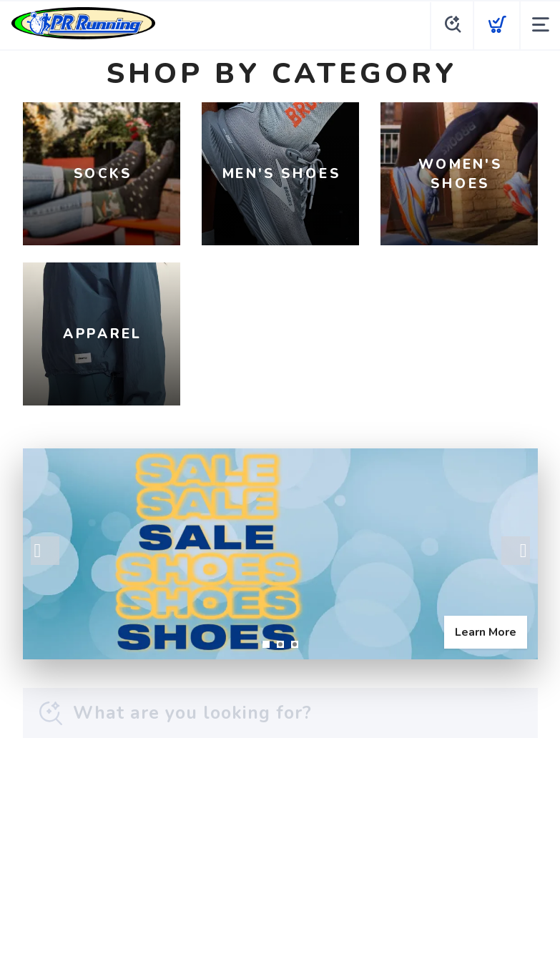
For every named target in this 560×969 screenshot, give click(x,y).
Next (516, 551)
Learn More (486, 632)
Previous (45, 551)
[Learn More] (280, 554)
